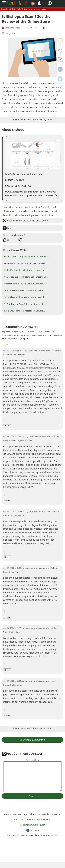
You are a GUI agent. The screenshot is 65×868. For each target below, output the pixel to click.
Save (7, 228)
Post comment (12, 220)
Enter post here (33, 760)
